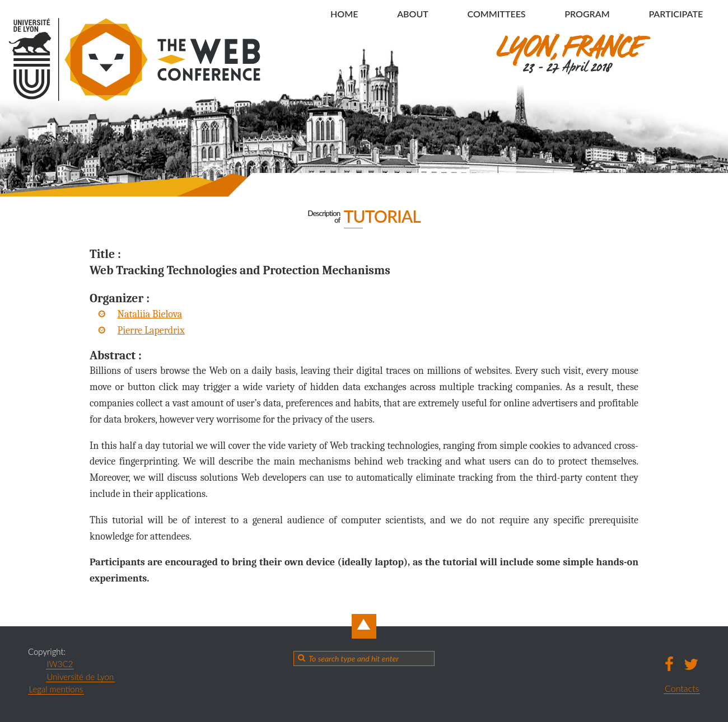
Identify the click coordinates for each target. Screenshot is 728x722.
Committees (496, 14)
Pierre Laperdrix (151, 330)
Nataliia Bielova (150, 314)
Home (344, 14)
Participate (676, 14)
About (413, 14)
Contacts (682, 688)
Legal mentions (56, 689)
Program (587, 14)
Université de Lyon (81, 677)
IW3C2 (60, 664)
